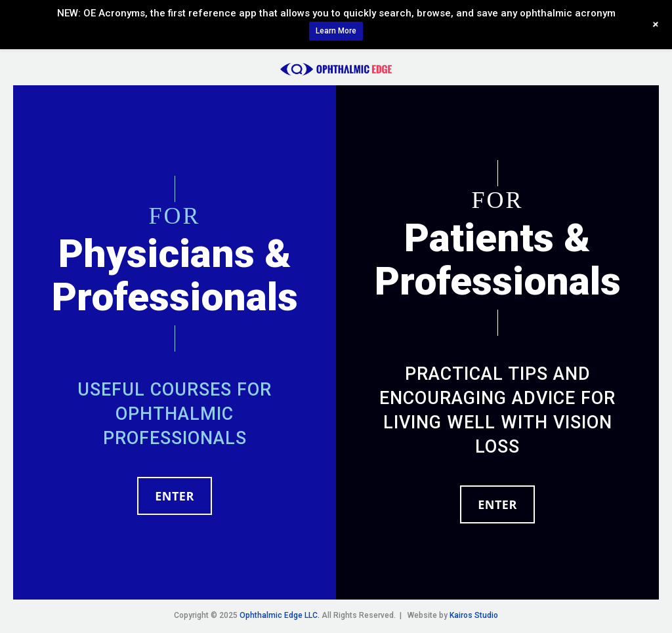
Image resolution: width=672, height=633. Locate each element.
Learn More (336, 31)
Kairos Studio (474, 615)
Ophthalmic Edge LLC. (280, 615)
